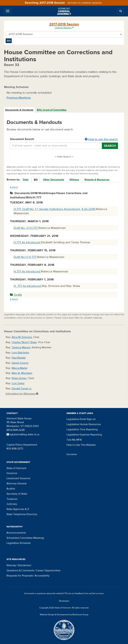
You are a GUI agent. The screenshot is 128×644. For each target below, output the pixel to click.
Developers (64, 601)
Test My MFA (74, 440)
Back (14, 187)
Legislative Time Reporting (82, 429)
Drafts (16, 295)
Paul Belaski (19, 358)
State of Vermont (16, 468)
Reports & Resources (97, 180)
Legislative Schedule (19, 543)
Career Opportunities (48, 570)
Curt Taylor (18, 383)
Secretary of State (17, 494)
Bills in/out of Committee (52, 110)
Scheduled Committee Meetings (25, 538)
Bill (36, 180)
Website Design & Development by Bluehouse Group (64, 615)
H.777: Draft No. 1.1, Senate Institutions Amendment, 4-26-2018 (55, 209)
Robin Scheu (19, 378)
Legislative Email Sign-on (81, 419)
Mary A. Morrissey (22, 373)
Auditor (11, 489)
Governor (12, 473)
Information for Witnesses (22, 394)
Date (26, 180)
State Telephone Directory (22, 514)
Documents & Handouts (19, 110)
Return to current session (84, 3)
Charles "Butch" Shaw (24, 342)
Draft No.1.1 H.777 (25, 257)
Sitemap (11, 565)
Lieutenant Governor (18, 478)
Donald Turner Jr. (22, 389)
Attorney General (16, 483)
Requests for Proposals (20, 576)
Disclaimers (24, 565)
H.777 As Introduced (27, 242)
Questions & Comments (20, 570)
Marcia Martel (19, 368)
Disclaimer (72, 454)
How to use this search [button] (101, 139)
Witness (74, 180)
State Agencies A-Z (18, 509)
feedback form (82, 593)
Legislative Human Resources (84, 424)
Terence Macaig (21, 347)
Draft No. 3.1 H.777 (26, 228)
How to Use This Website (81, 445)
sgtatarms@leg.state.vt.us (23, 434)
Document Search (64, 139)
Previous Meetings (19, 98)
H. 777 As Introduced (28, 286)
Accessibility (42, 576)
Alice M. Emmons (22, 337)
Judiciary (12, 504)
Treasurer (12, 499)
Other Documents (54, 180)
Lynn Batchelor (20, 353)
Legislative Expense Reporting (84, 435)
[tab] (19, 110)
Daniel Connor (20, 363)
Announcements (16, 533)
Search (110, 146)
